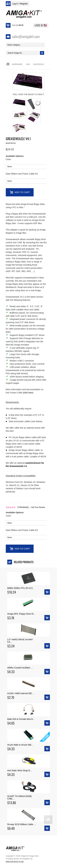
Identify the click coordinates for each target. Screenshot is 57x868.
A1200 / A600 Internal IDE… (21, 693)
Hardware (17, 64)
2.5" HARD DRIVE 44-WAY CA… (20, 641)
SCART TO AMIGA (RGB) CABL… (20, 797)
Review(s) (23, 507)
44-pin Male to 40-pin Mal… (20, 745)
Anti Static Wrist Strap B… (20, 770)
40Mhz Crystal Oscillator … (20, 668)
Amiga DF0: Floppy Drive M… (21, 614)
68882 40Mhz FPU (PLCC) (20, 588)
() (28, 393)
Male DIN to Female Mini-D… (21, 719)
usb (28, 64)
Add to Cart (22, 192)
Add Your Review (38, 507)
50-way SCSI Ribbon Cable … (22, 824)
